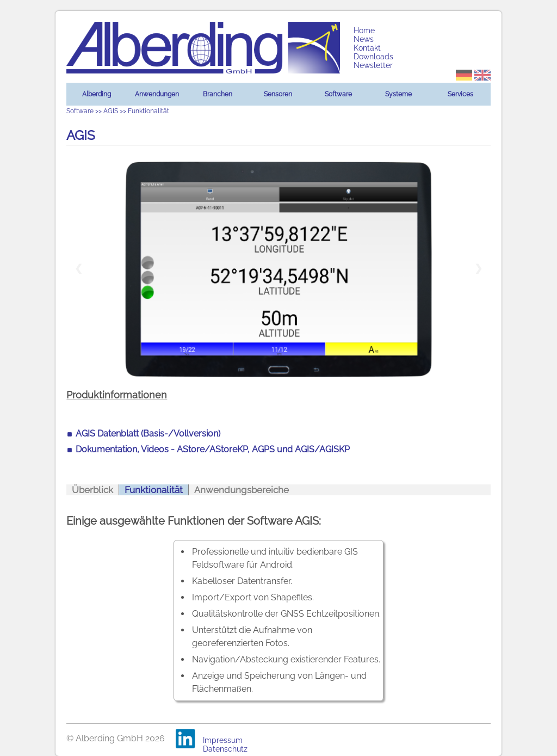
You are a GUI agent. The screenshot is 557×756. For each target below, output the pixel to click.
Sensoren (278, 94)
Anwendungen (157, 94)
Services (460, 94)
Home (364, 30)
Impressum (223, 740)
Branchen (218, 94)
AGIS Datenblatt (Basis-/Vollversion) (148, 434)
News (364, 39)
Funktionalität (154, 490)
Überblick (92, 490)
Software (338, 94)
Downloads (373, 57)
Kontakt (367, 48)
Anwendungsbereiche (242, 490)
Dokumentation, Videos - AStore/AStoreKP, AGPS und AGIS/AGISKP (213, 449)
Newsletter (373, 65)
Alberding (97, 94)
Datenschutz (225, 749)
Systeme (398, 94)
